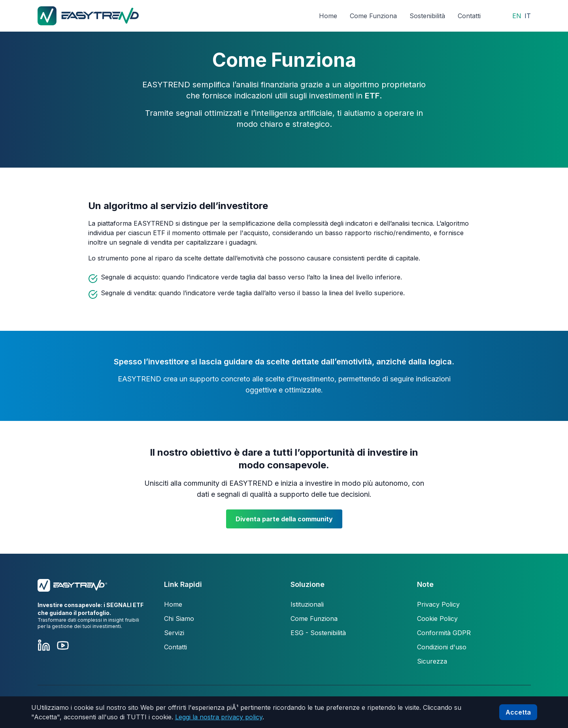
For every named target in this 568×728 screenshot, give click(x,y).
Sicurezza (432, 661)
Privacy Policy (438, 604)
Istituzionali (307, 604)
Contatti (469, 16)
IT (528, 16)
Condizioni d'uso (442, 647)
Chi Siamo (179, 619)
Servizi (174, 633)
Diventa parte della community (284, 519)
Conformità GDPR (444, 633)
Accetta (518, 712)
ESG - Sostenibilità (318, 633)
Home (328, 16)
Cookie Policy (437, 619)
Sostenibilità (427, 16)
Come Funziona (373, 16)
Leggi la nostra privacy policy (219, 717)
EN (517, 16)
